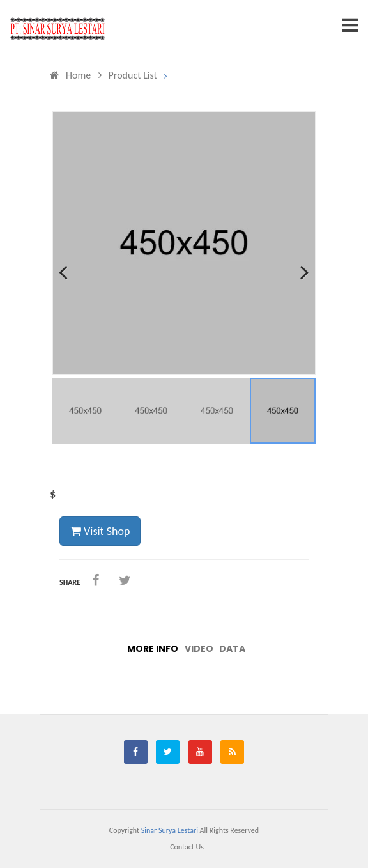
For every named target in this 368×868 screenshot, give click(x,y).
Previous (72, 289)
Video (199, 649)
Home (70, 75)
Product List (128, 75)
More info (153, 649)
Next (300, 289)
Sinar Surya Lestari (170, 830)
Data (232, 649)
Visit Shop (100, 531)
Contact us (187, 847)
